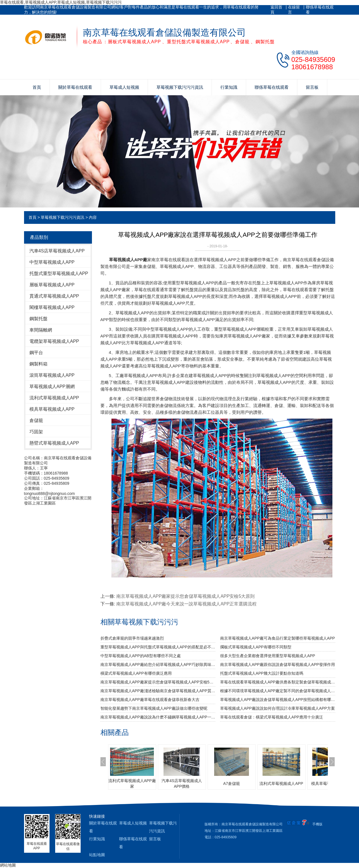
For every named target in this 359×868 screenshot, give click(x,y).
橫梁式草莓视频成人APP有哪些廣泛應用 (136, 673)
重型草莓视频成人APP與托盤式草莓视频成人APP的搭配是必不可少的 (158, 647)
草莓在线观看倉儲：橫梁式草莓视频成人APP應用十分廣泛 (272, 717)
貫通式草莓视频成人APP (54, 296)
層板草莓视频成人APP (52, 285)
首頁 (37, 87)
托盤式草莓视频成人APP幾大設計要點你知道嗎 (262, 673)
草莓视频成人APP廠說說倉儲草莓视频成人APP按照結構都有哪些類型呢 (278, 700)
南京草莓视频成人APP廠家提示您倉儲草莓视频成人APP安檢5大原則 (185, 596)
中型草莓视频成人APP (52, 262)
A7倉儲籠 (232, 783)
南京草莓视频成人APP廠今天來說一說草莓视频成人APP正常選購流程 (186, 604)
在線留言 (294, 10)
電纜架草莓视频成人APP (54, 341)
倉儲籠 (36, 420)
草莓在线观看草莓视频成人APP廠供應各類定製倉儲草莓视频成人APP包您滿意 (278, 682)
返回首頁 (276, 10)
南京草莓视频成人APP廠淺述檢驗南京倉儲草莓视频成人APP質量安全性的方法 (158, 691)
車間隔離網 (41, 330)
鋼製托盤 (38, 319)
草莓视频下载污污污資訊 (180, 87)
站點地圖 (97, 855)
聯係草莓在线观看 (320, 10)
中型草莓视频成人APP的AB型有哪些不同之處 (141, 656)
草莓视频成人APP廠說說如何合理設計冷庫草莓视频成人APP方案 (278, 708)
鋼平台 (36, 353)
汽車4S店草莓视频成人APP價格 (182, 783)
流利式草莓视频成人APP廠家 (132, 783)
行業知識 (229, 87)
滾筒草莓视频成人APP (52, 375)
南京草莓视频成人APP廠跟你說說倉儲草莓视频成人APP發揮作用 (278, 664)
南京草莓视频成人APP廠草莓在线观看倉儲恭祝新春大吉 (150, 700)
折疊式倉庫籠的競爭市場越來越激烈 (132, 638)
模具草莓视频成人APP (52, 409)
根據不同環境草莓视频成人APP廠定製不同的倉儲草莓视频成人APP (278, 691)
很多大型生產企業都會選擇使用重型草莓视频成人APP (268, 656)
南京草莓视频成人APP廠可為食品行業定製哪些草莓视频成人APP (278, 638)
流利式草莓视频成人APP (54, 398)
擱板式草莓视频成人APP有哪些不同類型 (256, 647)
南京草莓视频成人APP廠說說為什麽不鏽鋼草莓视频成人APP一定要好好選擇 (158, 717)
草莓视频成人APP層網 (52, 387)
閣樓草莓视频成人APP (52, 307)
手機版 (317, 824)
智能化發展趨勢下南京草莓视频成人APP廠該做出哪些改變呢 (154, 708)
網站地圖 (8, 865)
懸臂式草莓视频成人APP (54, 443)
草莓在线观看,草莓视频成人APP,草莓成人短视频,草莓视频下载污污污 (61, 2)
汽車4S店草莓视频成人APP (57, 251)
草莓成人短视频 (124, 87)
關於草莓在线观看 (75, 87)
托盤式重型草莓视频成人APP (59, 273)
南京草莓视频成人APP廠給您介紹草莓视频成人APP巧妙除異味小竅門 (158, 664)
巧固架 (36, 432)
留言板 (312, 87)
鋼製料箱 (38, 364)
